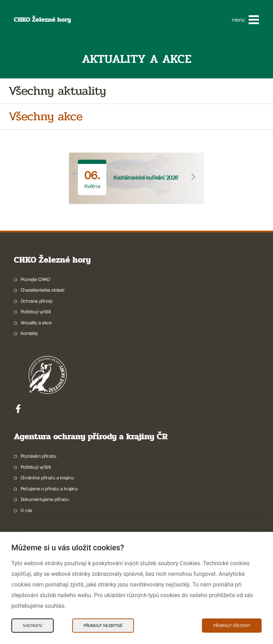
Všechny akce (45, 117)
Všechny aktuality (57, 91)
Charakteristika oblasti (42, 290)
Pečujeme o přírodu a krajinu (49, 489)
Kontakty (29, 333)
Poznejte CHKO (35, 279)
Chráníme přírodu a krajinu (47, 478)
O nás (26, 510)
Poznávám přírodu (39, 456)
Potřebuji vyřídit (36, 312)
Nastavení (33, 626)
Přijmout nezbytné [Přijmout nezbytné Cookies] (103, 626)
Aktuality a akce (36, 323)
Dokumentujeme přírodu (45, 499)
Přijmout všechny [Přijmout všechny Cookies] (232, 626)
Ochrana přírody (37, 301)
